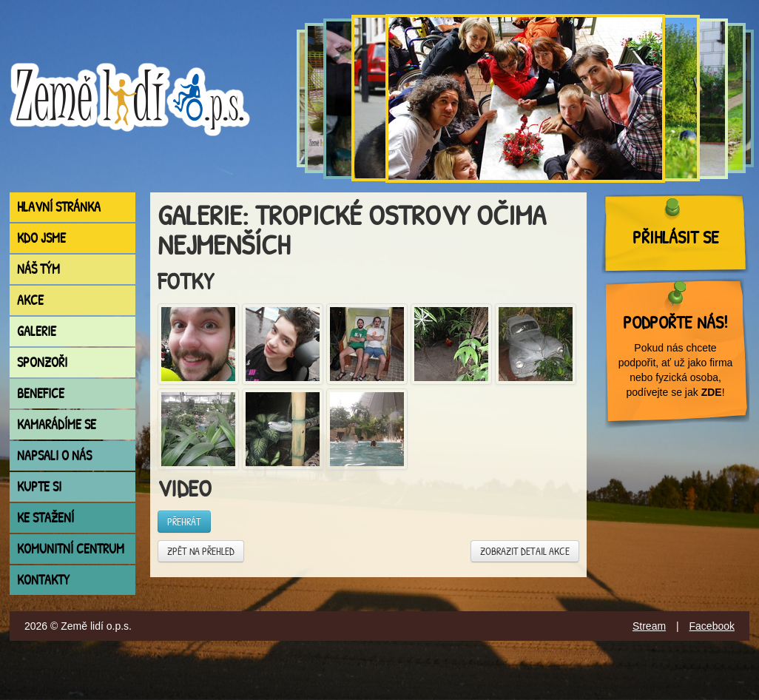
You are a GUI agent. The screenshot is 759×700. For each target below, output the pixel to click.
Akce (30, 300)
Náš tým (38, 269)
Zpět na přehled (201, 551)
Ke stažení (45, 518)
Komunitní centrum (71, 549)
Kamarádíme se (57, 424)
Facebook (712, 626)
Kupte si (39, 487)
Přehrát (184, 521)
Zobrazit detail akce (525, 551)
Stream (649, 626)
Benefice (41, 393)
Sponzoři (42, 362)
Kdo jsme (41, 238)
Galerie (37, 331)
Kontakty (43, 580)
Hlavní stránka (59, 207)
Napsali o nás (54, 455)
